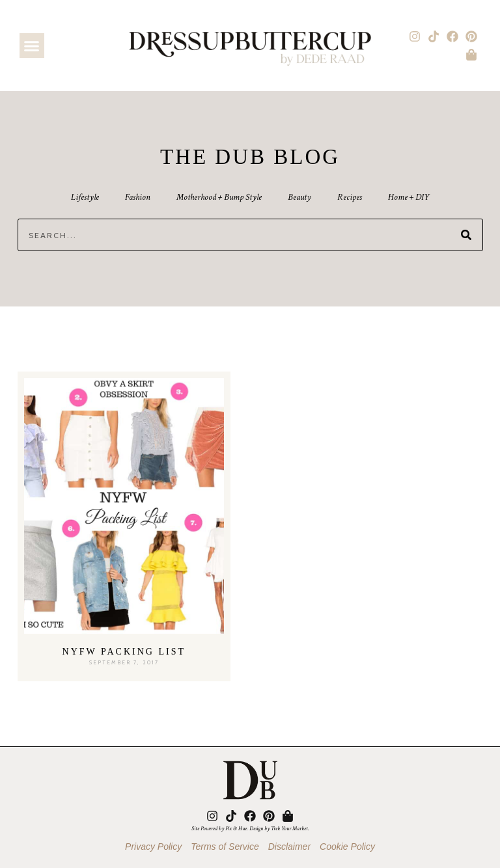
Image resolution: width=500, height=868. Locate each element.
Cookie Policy (347, 847)
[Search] (466, 235)
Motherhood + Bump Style (219, 197)
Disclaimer (289, 847)
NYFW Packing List (124, 652)
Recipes (350, 197)
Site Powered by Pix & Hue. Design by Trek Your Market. (250, 828)
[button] (32, 46)
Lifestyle (85, 197)
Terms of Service (225, 847)
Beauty (299, 197)
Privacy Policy (153, 847)
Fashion (138, 197)
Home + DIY (409, 197)
